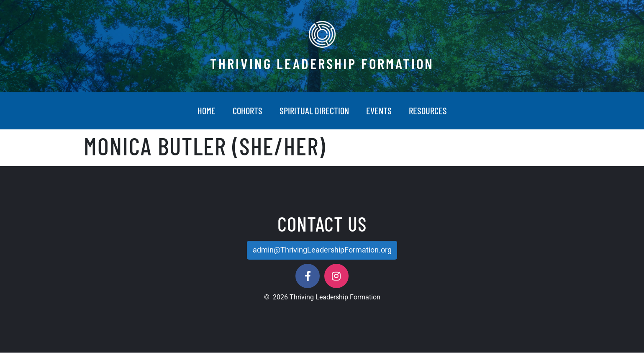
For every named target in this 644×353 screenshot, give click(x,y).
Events (379, 111)
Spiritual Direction (314, 111)
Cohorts (248, 111)
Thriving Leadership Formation (322, 63)
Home (207, 111)
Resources (428, 111)
